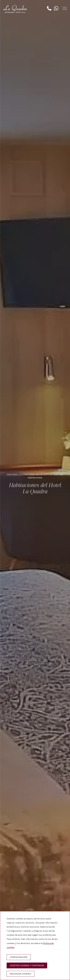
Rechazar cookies (20, 974)
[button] (65, 8)
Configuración (19, 957)
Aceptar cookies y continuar (27, 965)
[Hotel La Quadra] (15, 9)
